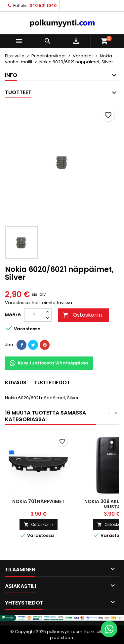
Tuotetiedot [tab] (52, 383)
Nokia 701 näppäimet (38, 501)
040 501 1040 (43, 5)
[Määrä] (34, 315)
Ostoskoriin (82, 315)
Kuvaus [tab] (16, 383)
